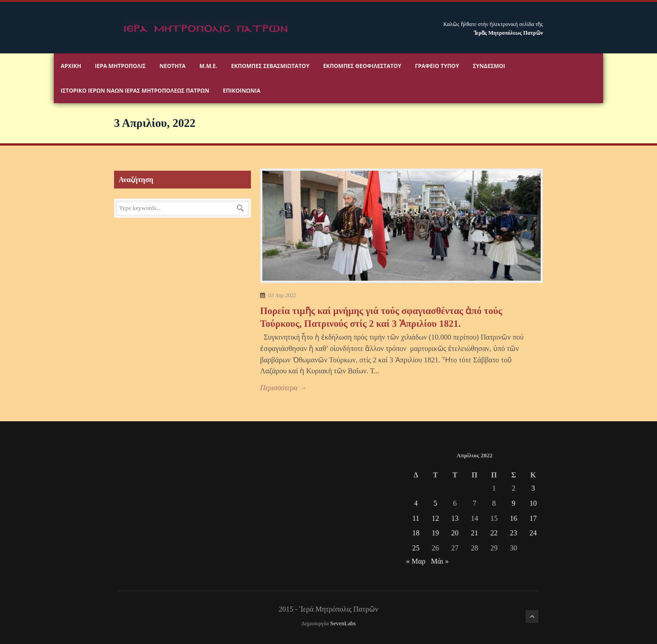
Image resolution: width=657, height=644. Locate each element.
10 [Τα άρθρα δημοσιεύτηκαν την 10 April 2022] (533, 503)
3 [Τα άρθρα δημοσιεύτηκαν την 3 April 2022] (533, 488)
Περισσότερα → (283, 388)
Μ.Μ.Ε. (209, 66)
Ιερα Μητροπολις (120, 66)
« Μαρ (416, 561)
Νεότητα (173, 66)
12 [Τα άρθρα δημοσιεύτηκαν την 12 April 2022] (435, 518)
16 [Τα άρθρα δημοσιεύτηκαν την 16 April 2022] (514, 518)
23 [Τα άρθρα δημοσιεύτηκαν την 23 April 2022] (514, 533)
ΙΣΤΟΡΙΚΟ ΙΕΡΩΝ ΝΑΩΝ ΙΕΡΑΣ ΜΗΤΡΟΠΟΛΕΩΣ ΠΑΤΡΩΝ (135, 91)
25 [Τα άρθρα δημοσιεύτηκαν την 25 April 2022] (416, 548)
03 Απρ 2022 (282, 295)
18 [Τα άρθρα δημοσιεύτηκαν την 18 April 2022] (416, 533)
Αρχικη (71, 66)
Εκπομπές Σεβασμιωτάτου (271, 66)
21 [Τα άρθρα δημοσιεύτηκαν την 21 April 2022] (474, 533)
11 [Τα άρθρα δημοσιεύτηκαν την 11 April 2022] (416, 518)
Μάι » (440, 561)
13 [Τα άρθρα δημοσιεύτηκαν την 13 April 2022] (455, 518)
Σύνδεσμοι (489, 66)
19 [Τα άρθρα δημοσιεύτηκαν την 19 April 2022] (435, 533)
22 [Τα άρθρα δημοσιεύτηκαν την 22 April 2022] (494, 533)
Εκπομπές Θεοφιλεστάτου (362, 66)
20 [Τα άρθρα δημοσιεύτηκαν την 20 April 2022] (455, 533)
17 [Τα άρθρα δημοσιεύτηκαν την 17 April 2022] (533, 518)
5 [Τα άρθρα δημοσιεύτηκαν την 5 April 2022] (435, 503)
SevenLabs (343, 623)
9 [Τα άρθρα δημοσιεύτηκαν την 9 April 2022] (514, 503)
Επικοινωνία (241, 91)
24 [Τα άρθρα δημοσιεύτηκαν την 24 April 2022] (533, 533)
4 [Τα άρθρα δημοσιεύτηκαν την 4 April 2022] (416, 503)
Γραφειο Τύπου (437, 66)
